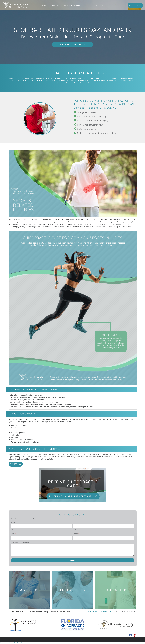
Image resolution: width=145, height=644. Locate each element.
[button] (72, 5)
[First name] (41, 526)
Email (13, 534)
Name (13, 522)
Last (74, 530)
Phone (76, 534)
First (12, 530)
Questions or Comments (20, 542)
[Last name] (104, 526)
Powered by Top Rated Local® (11, 643)
